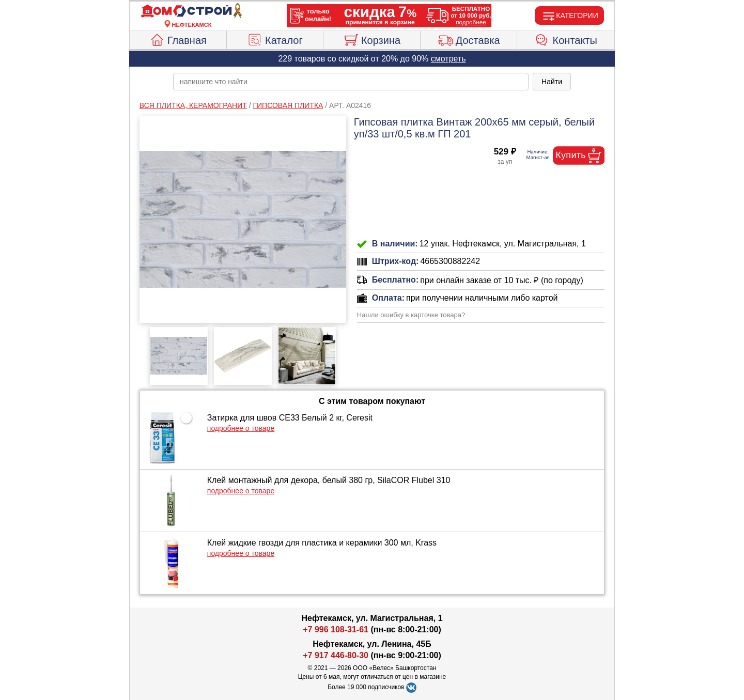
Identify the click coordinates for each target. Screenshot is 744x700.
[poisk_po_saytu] (351, 82)
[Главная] (192, 11)
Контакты (566, 39)
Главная (178, 39)
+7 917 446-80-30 (336, 655)
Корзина (372, 39)
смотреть (448, 59)
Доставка (469, 39)
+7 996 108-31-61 (336, 629)
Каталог (275, 39)
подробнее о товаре (241, 428)
